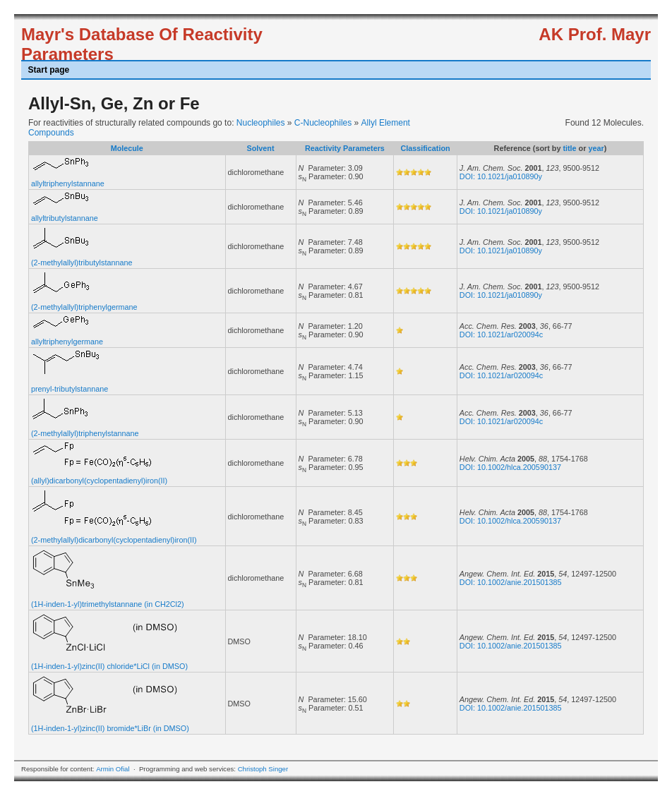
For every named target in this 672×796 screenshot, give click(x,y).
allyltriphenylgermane (67, 342)
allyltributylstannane (65, 218)
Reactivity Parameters (345, 148)
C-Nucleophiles (323, 123)
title (569, 148)
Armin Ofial (113, 769)
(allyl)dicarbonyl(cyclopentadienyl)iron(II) (99, 481)
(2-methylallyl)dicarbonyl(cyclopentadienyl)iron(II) (114, 540)
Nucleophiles (261, 123)
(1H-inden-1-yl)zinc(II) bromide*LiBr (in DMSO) (110, 728)
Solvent (261, 148)
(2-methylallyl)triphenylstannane (85, 433)
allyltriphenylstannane (68, 183)
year (596, 148)
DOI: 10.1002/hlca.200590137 (510, 467)
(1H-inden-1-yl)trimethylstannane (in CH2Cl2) (108, 604)
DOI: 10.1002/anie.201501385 (511, 582)
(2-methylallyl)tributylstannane (82, 263)
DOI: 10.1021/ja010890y (501, 176)
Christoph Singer (263, 769)
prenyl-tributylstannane (70, 389)
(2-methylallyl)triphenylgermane (84, 307)
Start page (49, 70)
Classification (425, 148)
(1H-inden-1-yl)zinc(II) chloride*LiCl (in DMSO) (109, 666)
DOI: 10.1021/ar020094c (501, 334)
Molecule (127, 148)
